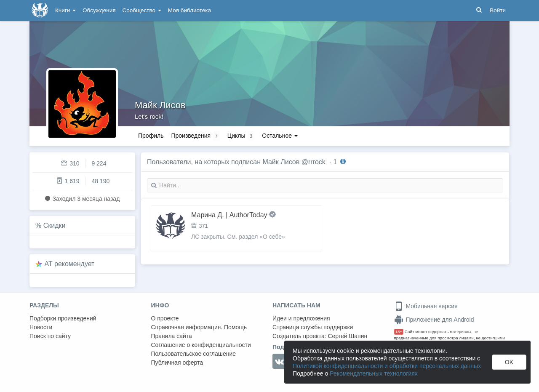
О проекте (165, 318)
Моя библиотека (189, 10)
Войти (498, 10)
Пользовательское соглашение (194, 354)
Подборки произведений (63, 318)
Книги (65, 10)
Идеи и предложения (301, 318)
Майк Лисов (160, 105)
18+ (399, 332)
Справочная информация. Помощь (199, 327)
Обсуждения (99, 10)
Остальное (280, 136)
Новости (41, 327)
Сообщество (142, 10)
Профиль (151, 136)
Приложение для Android (434, 320)
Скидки (55, 225)
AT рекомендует (70, 264)
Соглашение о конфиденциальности (201, 345)
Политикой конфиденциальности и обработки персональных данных (387, 366)
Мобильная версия (426, 306)
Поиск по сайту (50, 336)
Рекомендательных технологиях (374, 373)
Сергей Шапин (347, 336)
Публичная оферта (177, 363)
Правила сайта (172, 336)
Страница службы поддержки (313, 327)
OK (509, 362)
